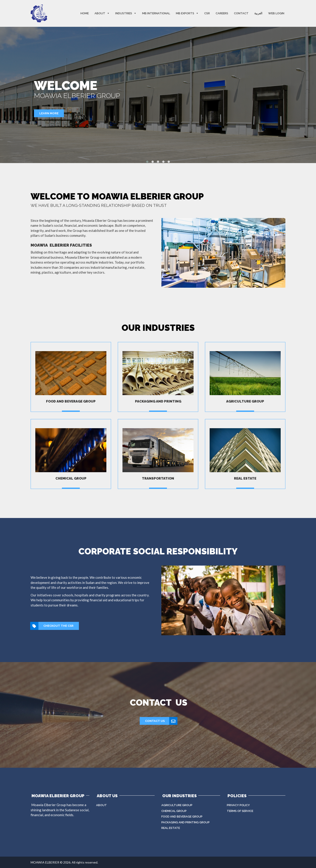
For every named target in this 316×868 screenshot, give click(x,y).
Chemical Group (174, 811)
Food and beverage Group (182, 817)
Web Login (276, 13)
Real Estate (171, 828)
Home (85, 13)
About (100, 13)
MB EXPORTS (185, 13)
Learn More (49, 113)
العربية (258, 13)
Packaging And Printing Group (185, 822)
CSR (207, 13)
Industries (124, 13)
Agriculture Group (177, 805)
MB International (156, 13)
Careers (222, 13)
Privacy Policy (238, 805)
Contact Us (161, 721)
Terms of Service (240, 811)
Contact (241, 13)
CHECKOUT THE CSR (52, 626)
